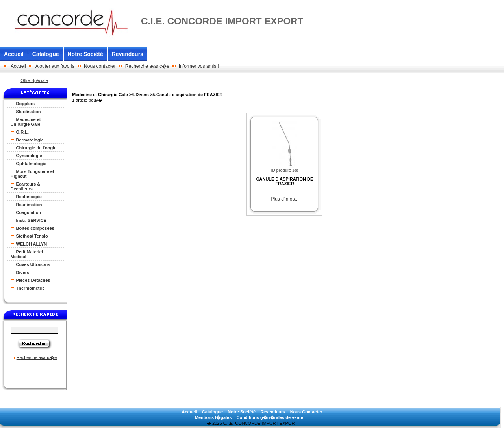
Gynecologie (26, 155)
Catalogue (46, 54)
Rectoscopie (26, 196)
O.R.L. (20, 132)
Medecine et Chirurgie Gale (26, 122)
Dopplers (23, 103)
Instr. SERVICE (29, 220)
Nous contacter (100, 66)
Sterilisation (26, 111)
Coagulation (26, 212)
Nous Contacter (306, 412)
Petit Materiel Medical (27, 254)
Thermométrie (28, 288)
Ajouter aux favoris (55, 66)
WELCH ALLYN (29, 244)
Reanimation (26, 204)
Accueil (14, 54)
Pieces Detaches (31, 280)
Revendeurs (128, 54)
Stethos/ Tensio (29, 236)
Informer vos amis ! (199, 66)
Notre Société (85, 54)
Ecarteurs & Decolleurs (26, 186)
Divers (20, 272)
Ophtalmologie (29, 163)
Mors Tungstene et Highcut (32, 174)
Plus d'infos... (284, 199)
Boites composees (32, 228)
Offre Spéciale (34, 80)
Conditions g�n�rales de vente (270, 417)
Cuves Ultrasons (31, 264)
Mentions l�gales (213, 417)
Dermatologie (27, 140)
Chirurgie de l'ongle (34, 148)
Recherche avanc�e (147, 66)
